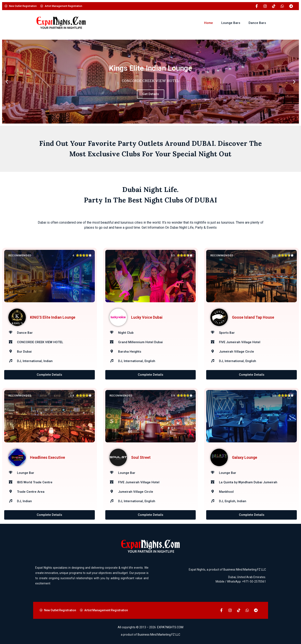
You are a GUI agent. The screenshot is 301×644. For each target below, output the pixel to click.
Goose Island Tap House (253, 317)
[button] (7, 82)
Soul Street (141, 457)
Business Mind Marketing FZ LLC (245, 570)
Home (208, 23)
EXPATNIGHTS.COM (170, 627)
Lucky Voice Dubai (147, 317)
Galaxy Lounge (245, 457)
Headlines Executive (48, 457)
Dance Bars (257, 23)
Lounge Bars (231, 23)
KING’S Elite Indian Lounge (53, 317)
